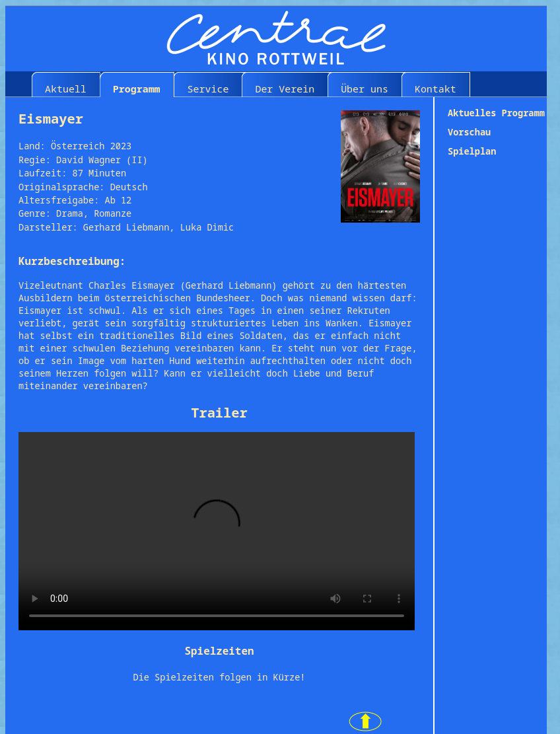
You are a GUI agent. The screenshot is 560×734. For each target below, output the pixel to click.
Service (208, 89)
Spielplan (472, 151)
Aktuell (66, 89)
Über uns (365, 89)
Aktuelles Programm (496, 113)
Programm (137, 89)
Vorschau (469, 132)
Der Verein (285, 89)
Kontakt (436, 89)
